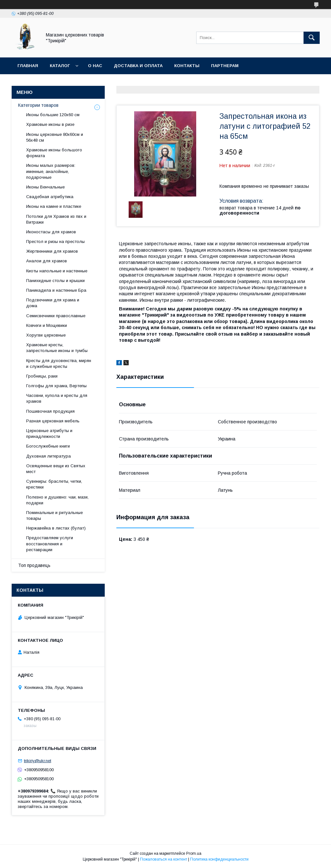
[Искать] (312, 38)
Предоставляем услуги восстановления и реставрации (50, 544)
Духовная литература (48, 456)
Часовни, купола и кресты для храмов (57, 398)
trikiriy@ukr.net (37, 761)
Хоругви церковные (46, 335)
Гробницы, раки (42, 376)
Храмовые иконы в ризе (50, 124)
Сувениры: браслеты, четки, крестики (54, 484)
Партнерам (225, 66)
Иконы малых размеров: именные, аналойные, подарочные (51, 171)
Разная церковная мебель (53, 421)
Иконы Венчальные (45, 187)
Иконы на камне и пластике (54, 206)
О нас (95, 66)
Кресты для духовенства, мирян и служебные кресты (59, 363)
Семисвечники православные (56, 316)
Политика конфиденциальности (219, 859)
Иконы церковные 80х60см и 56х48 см (55, 137)
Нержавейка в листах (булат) (56, 528)
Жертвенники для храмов (52, 251)
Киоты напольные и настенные (57, 271)
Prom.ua (194, 853)
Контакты (187, 66)
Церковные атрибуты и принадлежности (49, 434)
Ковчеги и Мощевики (47, 325)
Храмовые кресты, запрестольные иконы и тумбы (57, 348)
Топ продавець (34, 565)
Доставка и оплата (138, 66)
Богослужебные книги (48, 446)
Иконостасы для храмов (51, 232)
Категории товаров (38, 105)
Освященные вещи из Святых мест (56, 469)
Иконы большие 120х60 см (53, 115)
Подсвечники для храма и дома (53, 303)
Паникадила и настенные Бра (56, 290)
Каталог (60, 66)
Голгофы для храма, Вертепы (56, 386)
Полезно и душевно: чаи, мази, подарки (57, 500)
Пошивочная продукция (50, 411)
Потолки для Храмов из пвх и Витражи (56, 219)
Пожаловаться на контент (164, 859)
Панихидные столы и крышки (55, 281)
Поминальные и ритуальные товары (54, 515)
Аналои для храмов (47, 261)
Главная (28, 66)
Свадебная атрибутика (50, 197)
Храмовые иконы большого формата (54, 153)
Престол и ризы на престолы (55, 242)
